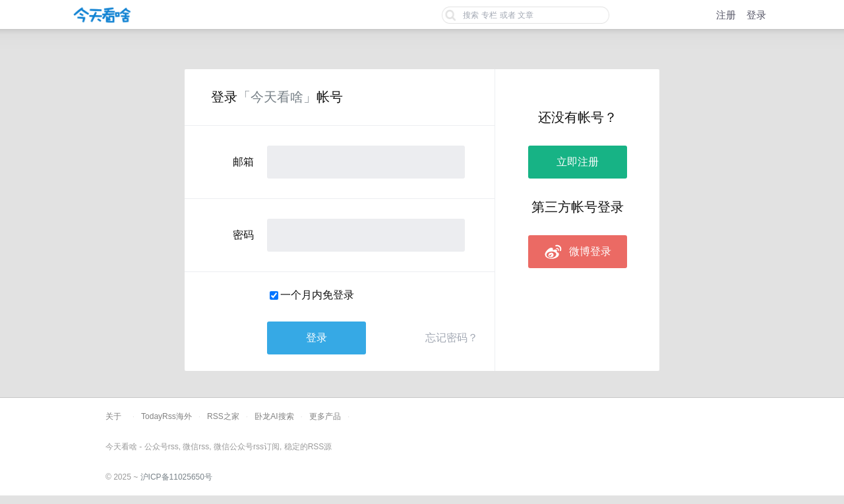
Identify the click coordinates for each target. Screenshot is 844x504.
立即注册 (578, 162)
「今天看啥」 (277, 97)
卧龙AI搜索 (274, 416)
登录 (756, 15)
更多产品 (325, 416)
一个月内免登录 (317, 295)
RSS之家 (223, 416)
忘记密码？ (452, 338)
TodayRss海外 (166, 416)
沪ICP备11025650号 (176, 477)
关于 (113, 416)
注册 (726, 15)
